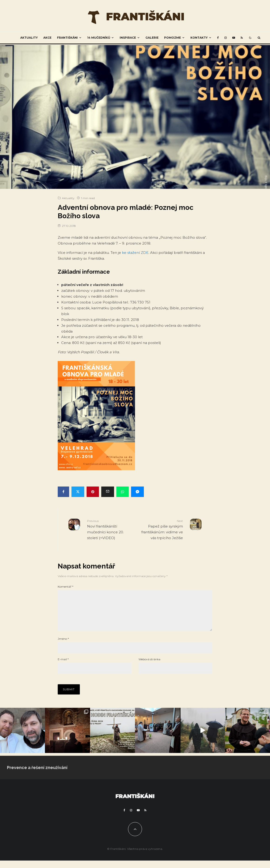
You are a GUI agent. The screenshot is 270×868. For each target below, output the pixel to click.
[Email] (108, 492)
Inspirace (128, 38)
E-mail (63, 667)
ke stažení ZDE (135, 253)
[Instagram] (226, 38)
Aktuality (29, 38)
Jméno (63, 646)
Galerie (152, 38)
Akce (47, 38)
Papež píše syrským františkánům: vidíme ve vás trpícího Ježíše (161, 529)
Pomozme (172, 38)
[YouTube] (234, 38)
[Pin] (93, 492)
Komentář (66, 587)
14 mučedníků (99, 38)
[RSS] (242, 38)
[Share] (63, 492)
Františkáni (67, 38)
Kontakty (199, 38)
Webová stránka (149, 667)
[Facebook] (218, 38)
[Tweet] (78, 492)
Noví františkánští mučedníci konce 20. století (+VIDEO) (109, 529)
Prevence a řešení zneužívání (37, 775)
